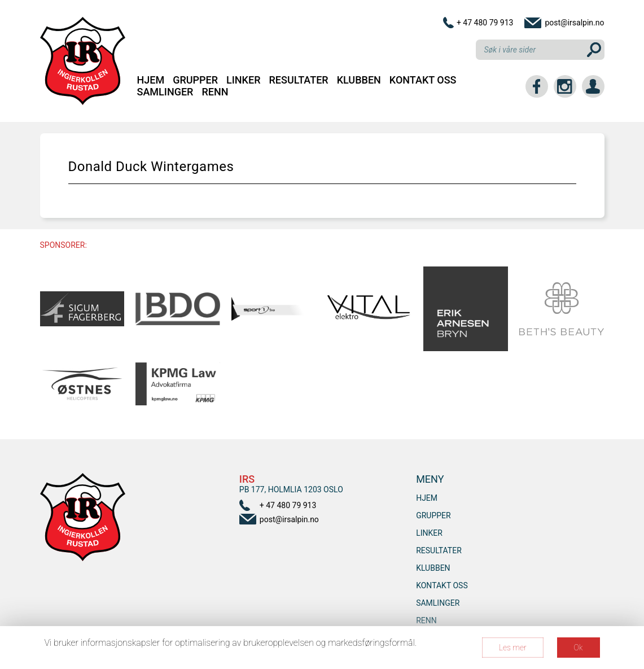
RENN (215, 92)
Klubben (359, 80)
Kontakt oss (423, 80)
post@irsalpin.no (574, 23)
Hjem (151, 80)
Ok (579, 648)
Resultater (299, 80)
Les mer (513, 648)
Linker (243, 80)
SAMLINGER (165, 92)
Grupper (195, 80)
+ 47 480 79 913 (485, 23)
